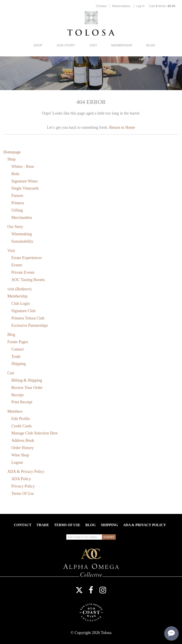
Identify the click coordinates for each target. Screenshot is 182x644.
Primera (18, 203)
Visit (93, 45)
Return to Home (122, 127)
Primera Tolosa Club (28, 318)
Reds (15, 174)
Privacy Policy (23, 486)
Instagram (103, 590)
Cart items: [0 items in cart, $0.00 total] (162, 6)
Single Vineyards (25, 188)
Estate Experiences (26, 258)
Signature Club (23, 311)
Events (17, 265)
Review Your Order (27, 388)
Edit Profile (21, 419)
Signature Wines (24, 181)
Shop (38, 45)
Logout (17, 462)
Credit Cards (22, 426)
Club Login (21, 303)
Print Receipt (22, 402)
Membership (122, 45)
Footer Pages (18, 342)
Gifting (17, 210)
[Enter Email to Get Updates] (84, 537)
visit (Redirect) (19, 289)
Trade (16, 357)
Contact (101, 6)
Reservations (121, 6)
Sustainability (22, 241)
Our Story (66, 45)
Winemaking (22, 234)
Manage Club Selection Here (34, 433)
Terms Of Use (23, 493)
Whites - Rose (23, 166)
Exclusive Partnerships (30, 325)
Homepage (12, 152)
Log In (140, 6)
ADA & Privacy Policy (26, 472)
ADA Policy (21, 479)
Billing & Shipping (27, 380)
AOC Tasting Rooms (28, 280)
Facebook (91, 590)
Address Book (23, 440)
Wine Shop (20, 455)
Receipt (17, 395)
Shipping (19, 364)
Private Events (23, 272)
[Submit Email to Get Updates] (109, 537)
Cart (11, 373)
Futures (17, 196)
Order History (22, 448)
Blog (151, 45)
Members (15, 411)
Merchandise (22, 218)
